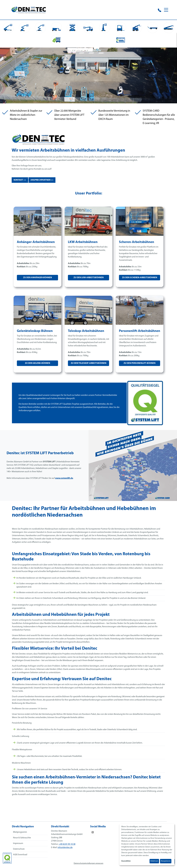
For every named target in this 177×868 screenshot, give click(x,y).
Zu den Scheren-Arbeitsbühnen (140, 280)
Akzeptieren (166, 861)
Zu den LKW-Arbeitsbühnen (89, 280)
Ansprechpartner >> (42, 182)
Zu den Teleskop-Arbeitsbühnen (89, 365)
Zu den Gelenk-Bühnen (38, 365)
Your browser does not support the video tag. (88, 78)
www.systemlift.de (64, 480)
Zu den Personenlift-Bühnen (140, 365)
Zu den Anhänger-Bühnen (38, 280)
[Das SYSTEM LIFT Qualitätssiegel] (7, 858)
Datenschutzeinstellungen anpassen (88, 865)
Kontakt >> (20, 182)
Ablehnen (154, 861)
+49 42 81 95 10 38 (67, 846)
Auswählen (126, 861)
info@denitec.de (65, 850)
